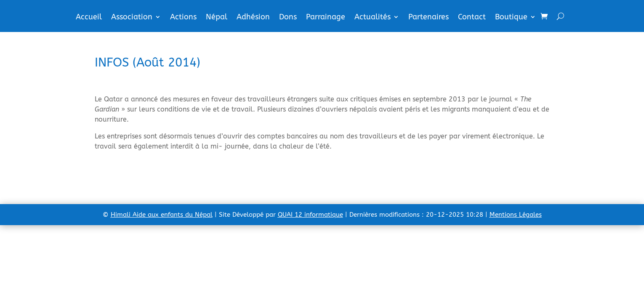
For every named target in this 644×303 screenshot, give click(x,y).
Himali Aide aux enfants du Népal (162, 215)
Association (132, 18)
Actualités (373, 18)
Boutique (511, 18)
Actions (183, 18)
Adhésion (253, 18)
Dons (288, 18)
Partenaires (428, 18)
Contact (472, 18)
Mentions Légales (516, 215)
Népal (217, 18)
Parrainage (326, 18)
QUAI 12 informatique (310, 215)
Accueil (89, 18)
